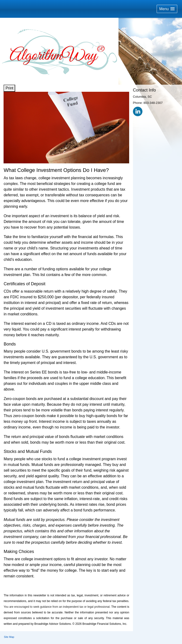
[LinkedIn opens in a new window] (138, 111)
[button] (167, 9)
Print (9, 88)
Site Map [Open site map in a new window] (9, 637)
